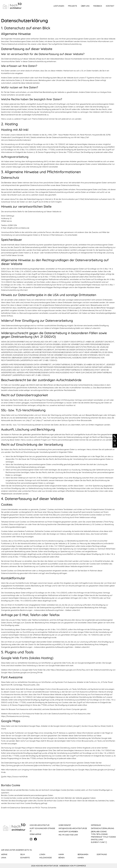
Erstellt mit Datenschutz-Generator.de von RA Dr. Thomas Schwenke (29, 808)
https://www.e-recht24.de (17, 777)
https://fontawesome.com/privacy (15, 716)
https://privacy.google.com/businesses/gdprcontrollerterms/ (26, 765)
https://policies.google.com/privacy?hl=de (25, 672)
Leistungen (59, 6)
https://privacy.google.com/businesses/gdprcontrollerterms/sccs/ (83, 765)
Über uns (85, 6)
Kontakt (110, 6)
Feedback (98, 6)
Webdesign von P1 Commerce (73, 866)
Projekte (73, 6)
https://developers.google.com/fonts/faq (68, 670)
